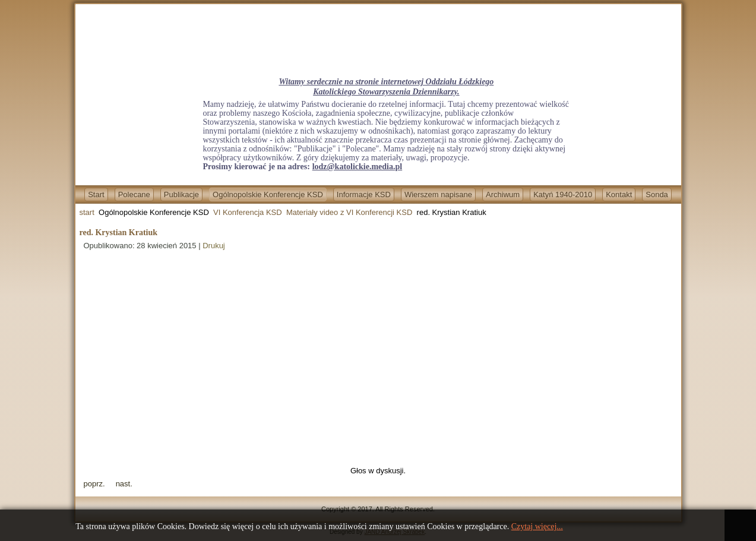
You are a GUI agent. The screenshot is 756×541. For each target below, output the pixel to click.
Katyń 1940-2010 (563, 194)
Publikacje (181, 194)
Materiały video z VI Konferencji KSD (349, 212)
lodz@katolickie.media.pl (357, 167)
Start (96, 194)
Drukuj (214, 246)
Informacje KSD (364, 194)
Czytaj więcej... (537, 526)
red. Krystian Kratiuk (119, 232)
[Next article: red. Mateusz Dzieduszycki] (124, 484)
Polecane (134, 194)
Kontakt (619, 194)
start (87, 212)
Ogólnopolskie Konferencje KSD (268, 194)
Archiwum (503, 194)
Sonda (657, 194)
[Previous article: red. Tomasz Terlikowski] (94, 484)
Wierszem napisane (438, 194)
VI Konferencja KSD (248, 212)
